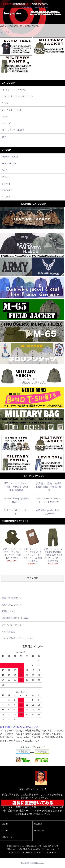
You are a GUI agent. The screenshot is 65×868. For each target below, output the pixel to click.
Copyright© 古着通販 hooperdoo (33, 863)
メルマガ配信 (13, 852)
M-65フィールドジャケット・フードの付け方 (49, 500)
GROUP (39, 7)
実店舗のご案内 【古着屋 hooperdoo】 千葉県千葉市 (49, 487)
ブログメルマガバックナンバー (32, 852)
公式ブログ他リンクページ (16, 512)
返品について (12, 849)
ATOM (54, 852)
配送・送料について (51, 846)
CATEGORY (27, 7)
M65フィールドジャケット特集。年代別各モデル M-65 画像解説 (16, 487)
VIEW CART (39, 831)
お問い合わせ (7, 837)
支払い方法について (34, 846)
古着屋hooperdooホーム (15, 846)
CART (47, 7)
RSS (49, 852)
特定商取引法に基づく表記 (29, 849)
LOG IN (5, 824)
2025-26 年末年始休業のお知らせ (16, 500)
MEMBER (38, 824)
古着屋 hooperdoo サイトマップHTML (49, 512)
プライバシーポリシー (49, 849)
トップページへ (8, 32)
